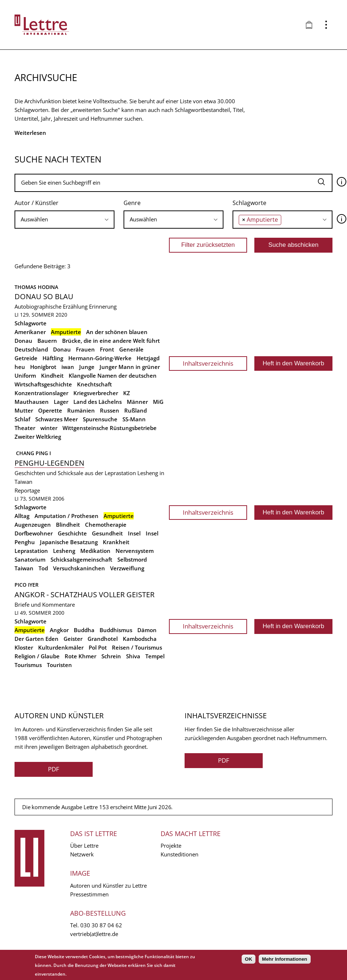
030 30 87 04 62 (101, 925)
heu (20, 367)
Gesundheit (107, 533)
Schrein (111, 656)
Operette (50, 410)
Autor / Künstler (37, 203)
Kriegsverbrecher (96, 393)
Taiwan (24, 568)
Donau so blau (44, 296)
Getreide (26, 358)
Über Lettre (84, 846)
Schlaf (22, 419)
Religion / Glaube (37, 656)
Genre (132, 203)
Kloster (24, 647)
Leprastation (31, 551)
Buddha (84, 630)
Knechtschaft (94, 384)
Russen (110, 410)
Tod (43, 568)
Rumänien (81, 410)
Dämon (147, 630)
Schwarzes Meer (57, 419)
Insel (134, 533)
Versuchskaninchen (79, 568)
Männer (137, 402)
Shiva (133, 656)
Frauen (85, 349)
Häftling (53, 358)
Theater (25, 428)
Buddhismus (116, 630)
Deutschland (31, 349)
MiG (158, 402)
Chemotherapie (106, 525)
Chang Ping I (33, 453)
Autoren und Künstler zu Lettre (108, 885)
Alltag (22, 516)
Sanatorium (30, 559)
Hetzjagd (148, 358)
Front (107, 349)
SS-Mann (134, 419)
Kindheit (52, 375)
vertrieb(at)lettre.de (94, 934)
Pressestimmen (89, 894)
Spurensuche (100, 419)
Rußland (136, 410)
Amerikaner (30, 332)
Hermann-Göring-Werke (100, 358)
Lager (61, 402)
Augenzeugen (33, 525)
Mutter (24, 410)
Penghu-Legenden (49, 463)
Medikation (95, 551)
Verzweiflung (127, 568)
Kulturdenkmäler (61, 647)
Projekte (171, 846)
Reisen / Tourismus (137, 647)
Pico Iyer (27, 585)
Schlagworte (249, 203)
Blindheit (68, 525)
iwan (68, 367)
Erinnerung (103, 306)
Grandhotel (103, 639)
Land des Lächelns (98, 402)
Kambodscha (140, 639)
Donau (62, 349)
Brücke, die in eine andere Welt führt (111, 341)
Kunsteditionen (179, 854)
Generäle (131, 349)
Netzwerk (82, 854)
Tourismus (28, 665)
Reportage (27, 490)
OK (249, 959)
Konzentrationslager (41, 393)
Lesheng (64, 551)
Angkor (59, 630)
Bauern (47, 341)
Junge (87, 367)
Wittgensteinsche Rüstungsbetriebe (110, 428)
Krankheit (116, 542)
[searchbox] (64, 219)
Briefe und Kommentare (45, 605)
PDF (54, 769)
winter (49, 428)
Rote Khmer (80, 656)
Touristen (59, 665)
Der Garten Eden (37, 639)
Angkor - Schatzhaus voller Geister (84, 595)
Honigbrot (43, 367)
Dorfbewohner (34, 533)
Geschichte (72, 533)
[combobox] (64, 220)
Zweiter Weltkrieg (38, 437)
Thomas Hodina (36, 287)
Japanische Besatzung (69, 542)
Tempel (155, 656)
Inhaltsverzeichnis (208, 363)
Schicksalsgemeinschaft (81, 559)
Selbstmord (132, 559)
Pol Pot (98, 647)
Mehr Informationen (285, 959)
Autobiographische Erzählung (51, 306)
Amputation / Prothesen (66, 516)
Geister (73, 639)
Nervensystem (135, 551)
